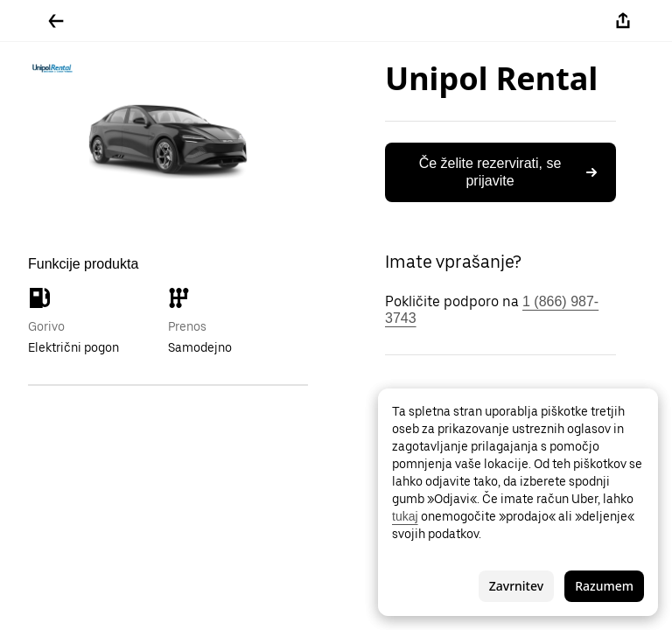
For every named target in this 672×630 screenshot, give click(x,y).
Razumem (604, 586)
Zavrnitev (516, 586)
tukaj (405, 516)
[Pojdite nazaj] (56, 21)
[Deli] (623, 21)
